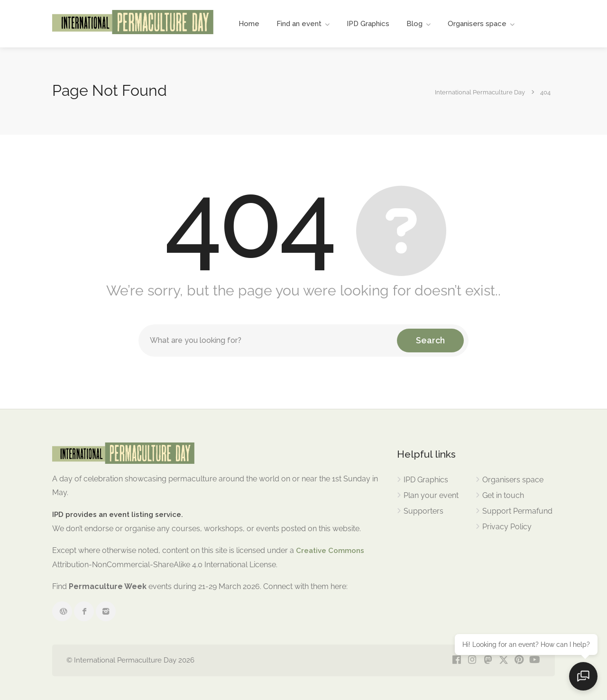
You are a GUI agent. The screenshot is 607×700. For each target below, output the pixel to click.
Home (249, 24)
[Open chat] (583, 676)
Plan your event (431, 495)
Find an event (299, 24)
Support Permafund (517, 511)
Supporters (423, 511)
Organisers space (477, 24)
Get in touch (503, 495)
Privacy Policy (507, 527)
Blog (414, 24)
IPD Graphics (368, 24)
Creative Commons (330, 551)
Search (430, 340)
